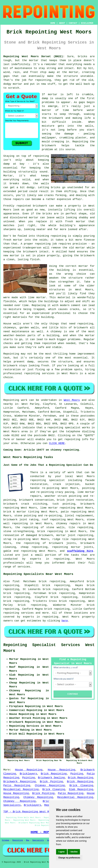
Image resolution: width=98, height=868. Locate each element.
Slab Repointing (81, 789)
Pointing (77, 774)
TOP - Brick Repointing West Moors (29, 812)
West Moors (72, 400)
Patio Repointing (17, 785)
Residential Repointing (21, 789)
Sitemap (6, 840)
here (65, 621)
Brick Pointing (51, 782)
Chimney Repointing (50, 785)
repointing (55, 531)
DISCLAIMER (87, 23)
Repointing (18, 840)
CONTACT (73, 23)
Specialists (38, 840)
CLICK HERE (57, 443)
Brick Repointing (54, 774)
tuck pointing (64, 504)
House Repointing (29, 770)
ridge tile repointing (69, 539)
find (16, 581)
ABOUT (62, 23)
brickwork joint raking (21, 520)
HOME (53, 23)
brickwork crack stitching (25, 504)
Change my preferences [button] (69, 858)
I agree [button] (62, 852)
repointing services (18, 613)
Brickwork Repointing (20, 782)
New (28, 840)
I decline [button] (74, 852)
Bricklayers (28, 774)
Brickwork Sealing (51, 778)
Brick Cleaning (81, 785)
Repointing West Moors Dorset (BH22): (34, 56)
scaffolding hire (80, 551)
